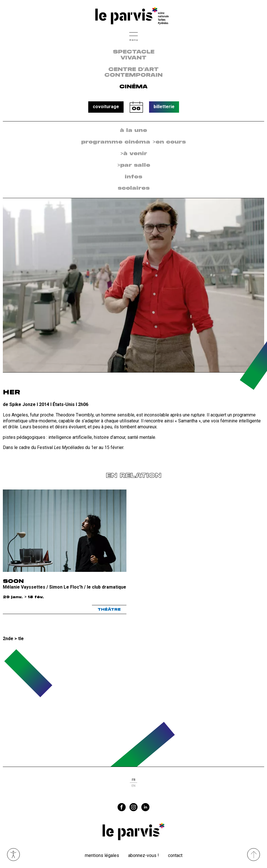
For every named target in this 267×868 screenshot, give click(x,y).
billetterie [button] (164, 107)
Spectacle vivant (134, 55)
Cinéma (133, 87)
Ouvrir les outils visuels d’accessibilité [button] (13, 855)
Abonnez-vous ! (144, 855)
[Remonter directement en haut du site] (254, 855)
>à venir (133, 154)
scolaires (134, 188)
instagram (133, 807)
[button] (133, 36)
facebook (122, 807)
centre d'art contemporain (133, 73)
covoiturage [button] (106, 107)
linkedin (145, 807)
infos (133, 177)
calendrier (136, 107)
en (133, 786)
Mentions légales (102, 855)
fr (133, 780)
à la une (133, 131)
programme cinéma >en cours (133, 142)
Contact (175, 855)
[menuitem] (133, 131)
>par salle (133, 165)
